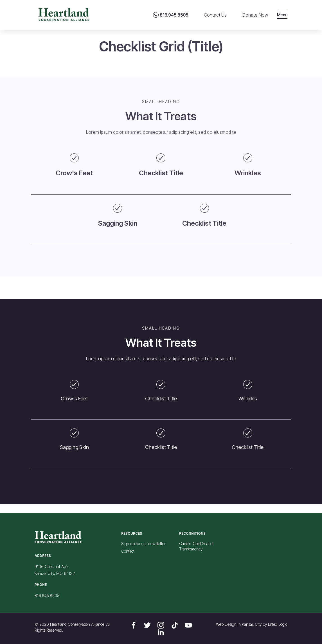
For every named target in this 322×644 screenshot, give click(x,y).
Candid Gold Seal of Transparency (196, 546)
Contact (128, 551)
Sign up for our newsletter (143, 544)
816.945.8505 (47, 596)
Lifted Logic (278, 624)
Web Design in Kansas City (239, 624)
